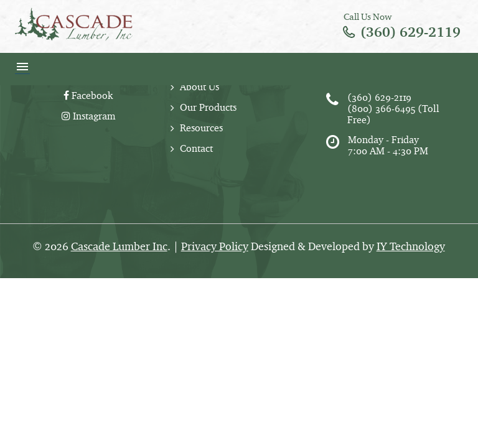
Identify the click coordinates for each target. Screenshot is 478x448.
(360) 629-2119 (410, 32)
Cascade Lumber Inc (119, 246)
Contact (196, 148)
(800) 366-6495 (381, 109)
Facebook (88, 96)
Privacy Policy (215, 246)
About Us (199, 87)
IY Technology (411, 246)
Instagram (88, 116)
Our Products (208, 107)
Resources (201, 128)
